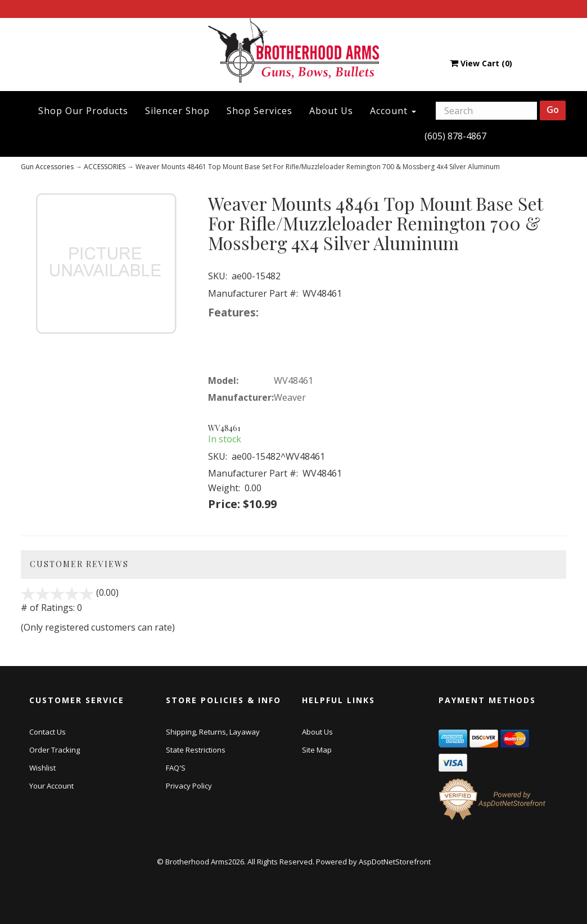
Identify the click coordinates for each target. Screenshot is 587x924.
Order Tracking (55, 750)
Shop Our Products (83, 111)
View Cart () (481, 63)
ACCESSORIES (105, 167)
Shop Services (259, 111)
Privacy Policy (189, 786)
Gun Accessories (47, 167)
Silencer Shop (177, 111)
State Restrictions (196, 750)
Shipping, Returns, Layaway (213, 732)
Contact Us (48, 732)
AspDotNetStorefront (395, 862)
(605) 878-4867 (455, 136)
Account (393, 111)
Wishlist (42, 768)
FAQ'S (176, 768)
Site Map (317, 750)
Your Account (51, 786)
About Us (331, 111)
